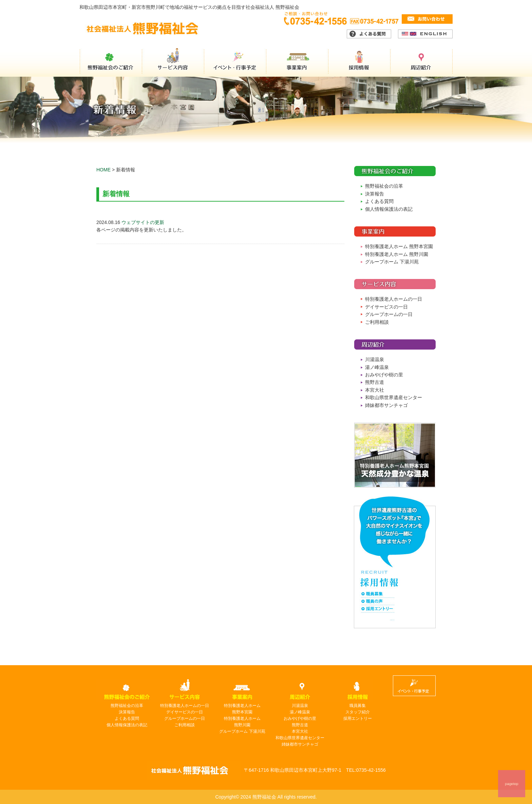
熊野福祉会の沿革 (384, 186)
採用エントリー (358, 718)
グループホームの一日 (389, 314)
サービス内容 (173, 62)
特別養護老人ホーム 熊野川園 (397, 254)
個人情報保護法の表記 (389, 209)
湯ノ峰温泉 (377, 367)
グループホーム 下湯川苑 (392, 262)
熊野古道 (375, 382)
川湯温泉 (375, 359)
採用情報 (360, 62)
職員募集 (358, 706)
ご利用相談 (377, 322)
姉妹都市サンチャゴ (386, 405)
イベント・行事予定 (235, 62)
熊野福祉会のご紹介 (111, 62)
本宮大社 (375, 390)
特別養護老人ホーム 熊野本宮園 (399, 246)
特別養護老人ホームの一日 (394, 299)
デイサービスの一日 (386, 307)
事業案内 (298, 62)
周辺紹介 (422, 62)
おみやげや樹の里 (384, 375)
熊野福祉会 (194, 770)
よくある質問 (379, 201)
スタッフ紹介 (358, 712)
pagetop (512, 784)
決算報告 (375, 194)
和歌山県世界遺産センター (394, 397)
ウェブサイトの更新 (143, 222)
